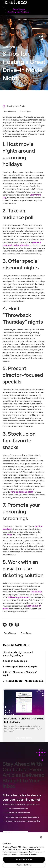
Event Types (26, 111)
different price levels (19, 597)
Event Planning (10, 111)
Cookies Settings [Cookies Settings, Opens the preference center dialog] (24, 865)
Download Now (24, 738)
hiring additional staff (22, 492)
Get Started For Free (18, 12)
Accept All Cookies (24, 859)
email (9, 535)
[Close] (41, 837)
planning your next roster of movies (22, 244)
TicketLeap (36, 592)
